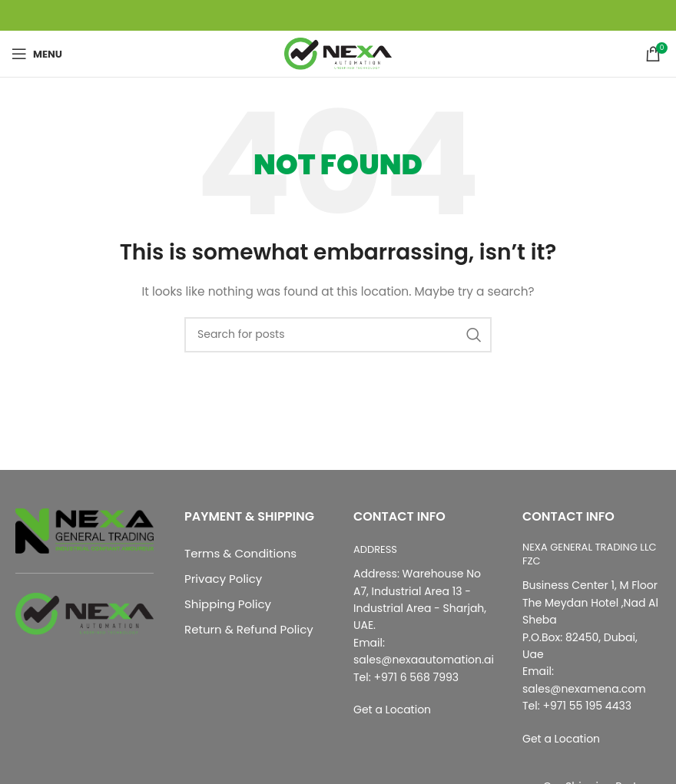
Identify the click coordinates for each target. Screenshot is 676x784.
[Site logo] (338, 53)
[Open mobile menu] (37, 54)
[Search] (338, 335)
